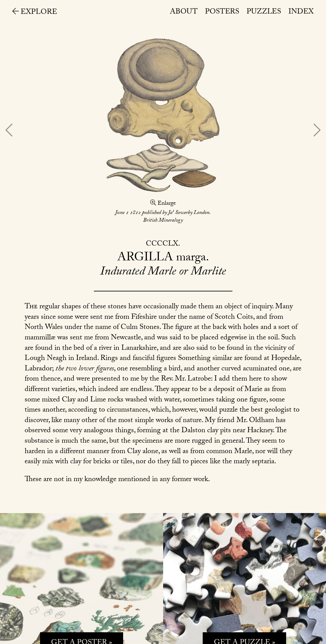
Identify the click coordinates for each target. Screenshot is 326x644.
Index (301, 12)
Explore (35, 13)
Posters (222, 12)
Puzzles (264, 12)
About (184, 12)
